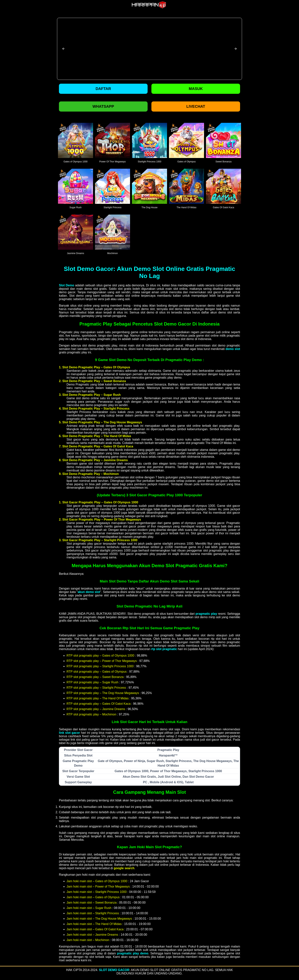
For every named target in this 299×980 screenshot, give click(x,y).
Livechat (196, 106)
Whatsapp (103, 106)
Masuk (196, 89)
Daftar (103, 89)
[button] (63, 49)
